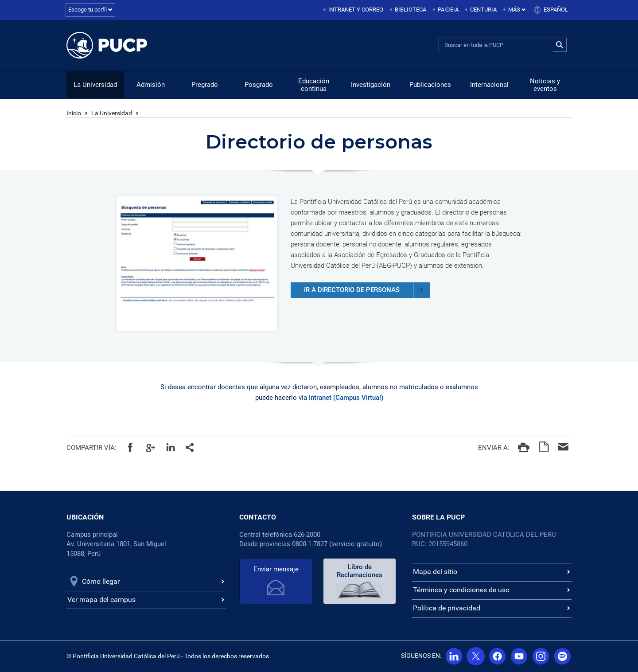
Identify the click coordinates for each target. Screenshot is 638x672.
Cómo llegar (101, 581)
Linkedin (170, 447)
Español (556, 10)
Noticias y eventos (545, 85)
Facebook (130, 447)
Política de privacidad (447, 608)
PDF (543, 447)
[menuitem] (354, 10)
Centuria (483, 10)
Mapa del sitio (435, 572)
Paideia (448, 10)
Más (517, 10)
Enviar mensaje (276, 569)
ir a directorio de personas (367, 290)
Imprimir (523, 447)
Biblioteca (410, 10)
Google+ (150, 447)
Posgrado (259, 85)
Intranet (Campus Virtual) (346, 398)
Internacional (489, 85)
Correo (563, 447)
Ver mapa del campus (101, 600)
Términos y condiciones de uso (461, 590)
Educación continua (314, 85)
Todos (190, 447)
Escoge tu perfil (90, 10)
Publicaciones (430, 85)
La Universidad (95, 85)
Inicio (74, 113)
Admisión (151, 85)
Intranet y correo (356, 10)
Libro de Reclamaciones (360, 571)
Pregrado (205, 85)
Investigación (371, 85)
